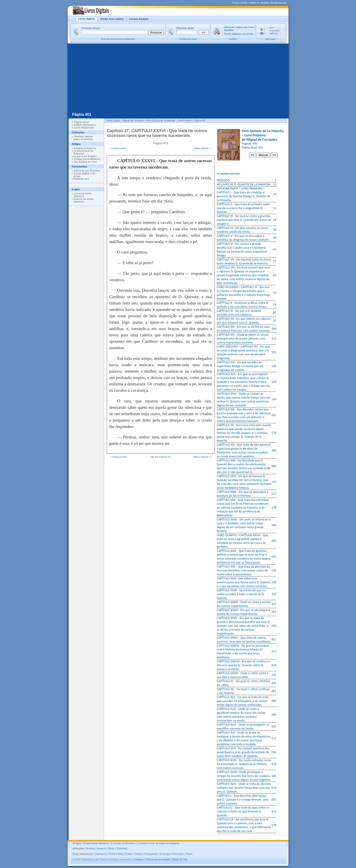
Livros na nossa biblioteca (83, 195)
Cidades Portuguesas (146, 854)
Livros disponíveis (84, 128)
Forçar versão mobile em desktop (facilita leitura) (259, 3)
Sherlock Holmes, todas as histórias (84, 138)
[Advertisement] (178, 78)
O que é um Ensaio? (85, 156)
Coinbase (122, 848)
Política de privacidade (158, 859)
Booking (90, 848)
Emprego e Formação (172, 854)
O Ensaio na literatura (123, 843)
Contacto (138, 859)
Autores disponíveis (85, 125)
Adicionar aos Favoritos (87, 171)
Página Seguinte (201, 148)
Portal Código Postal (120, 854)
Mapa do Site (180, 859)
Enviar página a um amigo (239, 34)
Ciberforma (100, 854)
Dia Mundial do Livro (85, 162)
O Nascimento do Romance (83, 152)
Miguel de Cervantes (262, 140)
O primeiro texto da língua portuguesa (158, 843)
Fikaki (189, 854)
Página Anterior (120, 148)
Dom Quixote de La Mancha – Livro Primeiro (263, 133)
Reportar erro (81, 179)
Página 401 (82, 114)
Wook (111, 848)
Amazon (101, 848)
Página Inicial (81, 122)
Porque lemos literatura (87, 159)
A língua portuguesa (85, 148)
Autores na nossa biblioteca (83, 200)
